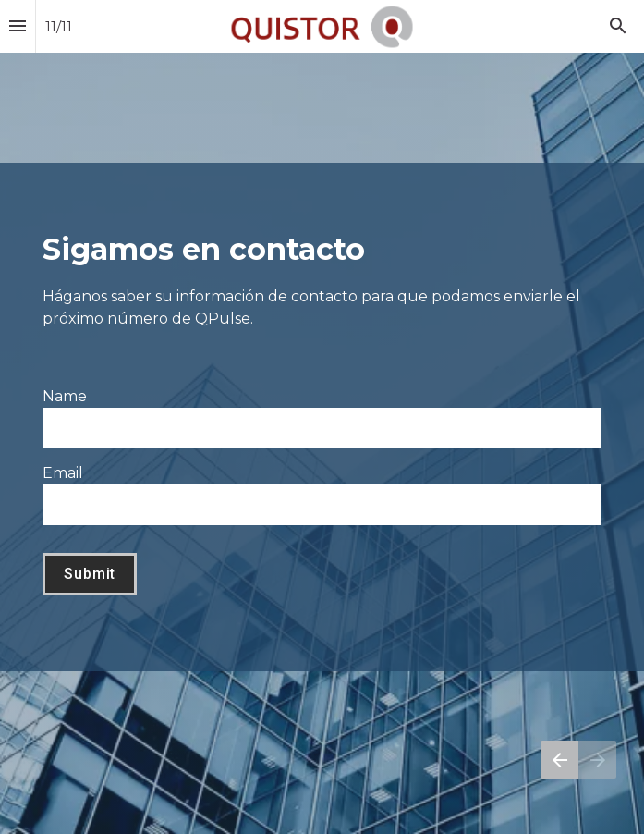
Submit (90, 574)
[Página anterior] (559, 760)
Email (63, 473)
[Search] (618, 26)
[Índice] (18, 26)
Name (65, 396)
